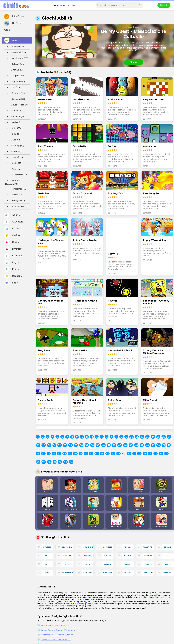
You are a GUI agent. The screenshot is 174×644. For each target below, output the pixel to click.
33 (65, 445)
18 (121, 437)
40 (103, 445)
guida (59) (13, 152)
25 (158, 437)
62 (86, 454)
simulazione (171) (17, 58)
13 (97, 437)
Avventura (14, 222)
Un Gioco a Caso (14, 26)
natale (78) (14, 111)
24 (153, 437)
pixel (47, 573)
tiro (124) (13, 87)
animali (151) (14, 70)
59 (70, 454)
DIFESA (93, 521)
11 (87, 437)
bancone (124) (15, 93)
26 (164, 437)
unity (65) (13, 128)
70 (129, 454)
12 (92, 437)
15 (107, 437)
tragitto (148, 547)
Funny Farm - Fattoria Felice (55, 625)
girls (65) (13, 134)
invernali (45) (15, 206)
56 (54, 454)
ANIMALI (139, 521)
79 (44, 462)
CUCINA (139, 486)
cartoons (148, 556)
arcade (128, 573)
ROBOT (48, 521)
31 (54, 445)
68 (118, 454)
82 (60, 462)
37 (87, 445)
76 (161, 454)
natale (128, 556)
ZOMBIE (162, 486)
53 (38, 454)
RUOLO (70, 521)
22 (142, 437)
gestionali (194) (16, 52)
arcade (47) (14, 195)
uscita (168, 564)
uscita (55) (13, 163)
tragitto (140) (15, 76)
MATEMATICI (116, 521)
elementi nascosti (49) (13, 182)
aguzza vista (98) (17, 105)
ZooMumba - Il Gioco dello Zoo (56, 640)
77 (166, 454)
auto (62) (13, 140)
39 (98, 445)
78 (38, 462)
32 (60, 445)
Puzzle (12, 269)
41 (109, 445)
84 (71, 462)
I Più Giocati (15, 17)
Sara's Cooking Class (158, 597)
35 (76, 445)
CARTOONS (93, 486)
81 (55, 462)
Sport (11, 283)
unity (47, 564)
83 (65, 462)
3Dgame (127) (15, 82)
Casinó (12, 236)
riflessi (47, 547)
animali (128, 547)
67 (113, 454)
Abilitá (12, 40)
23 (147, 437)
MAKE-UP (48, 486)
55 (49, 454)
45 (131, 445)
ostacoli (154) (15, 64)
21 (137, 437)
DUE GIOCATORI (162, 521)
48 (147, 445)
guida (128, 564)
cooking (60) (15, 146)
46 (136, 445)
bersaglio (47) (15, 201)
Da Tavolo (14, 256)
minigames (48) (16, 189)
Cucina (12, 242)
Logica (12, 263)
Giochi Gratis (59, 5)
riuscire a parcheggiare (80, 601)
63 (91, 454)
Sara (90, 597)
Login (164, 5)
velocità (148, 564)
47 (142, 445)
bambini (87, 556)
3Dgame (168, 547)
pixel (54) (13, 169)
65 (102, 454)
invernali (168, 573)
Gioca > (134, 62)
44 (125, 445)
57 (59, 454)
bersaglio (148, 573)
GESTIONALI (93, 503)
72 (139, 454)
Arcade (12, 229)
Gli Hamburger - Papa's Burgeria (57, 635)
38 (92, 445)
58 (65, 454)
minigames (107, 573)
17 (116, 437)
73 (145, 454)
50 (159, 445)
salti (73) (13, 122)
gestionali (67, 547)
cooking (107, 564)
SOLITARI (48, 503)
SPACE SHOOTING (70, 503)
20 (132, 437)
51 (164, 445)
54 (43, 454)
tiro (47, 556)
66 (108, 454)
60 (75, 454)
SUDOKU (139, 503)
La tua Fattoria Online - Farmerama (58, 630)
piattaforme (67, 573)
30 (49, 445)
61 (81, 454)
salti (168, 556)
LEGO (116, 486)
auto (87, 564)
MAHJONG (116, 503)
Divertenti (14, 249)
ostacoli (107, 547)
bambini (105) (15, 99)
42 (114, 445)
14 (102, 437)
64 (97, 454)
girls (67, 564)
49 (153, 445)
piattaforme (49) (16, 175)
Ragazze (13, 276)
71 (134, 454)
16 (111, 437)
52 (169, 445)
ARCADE (162, 503)
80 (49, 462)
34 (70, 445)
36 (81, 445)
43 (120, 445)
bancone (67, 556)
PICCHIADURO (70, 486)
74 (150, 454)
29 (44, 445)
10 (82, 437)
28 (38, 445)
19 (126, 437)
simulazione (87, 547)
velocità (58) (14, 157)
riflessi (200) (15, 47)
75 (156, 454)
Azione (12, 215)
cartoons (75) (15, 117)
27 (169, 437)
